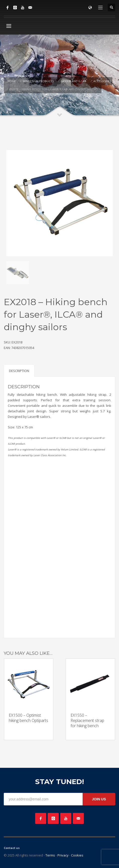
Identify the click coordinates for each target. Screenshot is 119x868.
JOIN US (99, 799)
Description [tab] (19, 371)
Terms (50, 855)
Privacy (63, 855)
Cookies (77, 855)
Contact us (12, 848)
